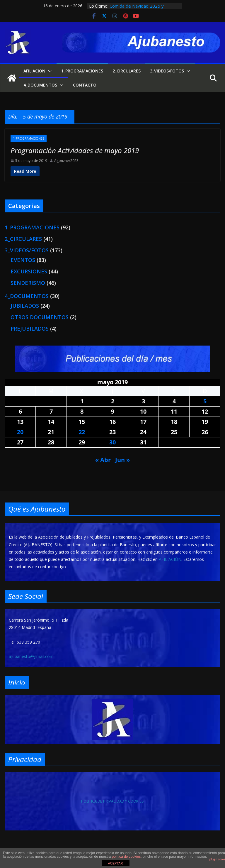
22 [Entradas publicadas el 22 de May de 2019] (82, 432)
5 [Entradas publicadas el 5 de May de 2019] (205, 401)
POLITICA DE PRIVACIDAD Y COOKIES (112, 801)
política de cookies (126, 857)
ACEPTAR (115, 863)
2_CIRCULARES (127, 71)
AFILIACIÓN (170, 559)
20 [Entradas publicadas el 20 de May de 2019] (20, 432)
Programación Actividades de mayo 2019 (75, 150)
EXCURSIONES (29, 271)
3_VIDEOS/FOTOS (167, 71)
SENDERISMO (28, 283)
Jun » (122, 460)
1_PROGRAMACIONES (82, 71)
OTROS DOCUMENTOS (40, 317)
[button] (49, 71)
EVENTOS (23, 260)
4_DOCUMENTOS (40, 85)
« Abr (103, 460)
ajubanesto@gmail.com (31, 656)
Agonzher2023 (66, 161)
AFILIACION (34, 71)
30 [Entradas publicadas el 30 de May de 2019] (112, 442)
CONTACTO (85, 85)
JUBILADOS (25, 306)
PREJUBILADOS (30, 329)
